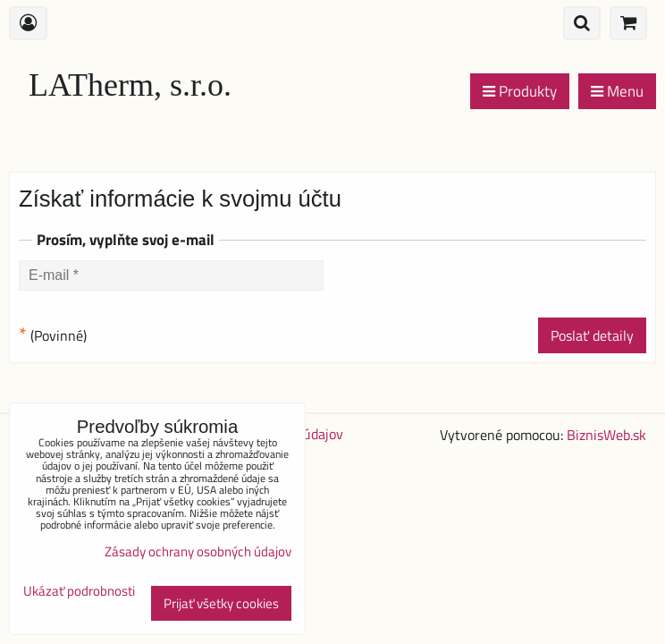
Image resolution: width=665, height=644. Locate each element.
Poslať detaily (592, 335)
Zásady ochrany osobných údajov (198, 551)
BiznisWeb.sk (606, 435)
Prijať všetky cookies (221, 603)
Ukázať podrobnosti (79, 592)
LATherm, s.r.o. (130, 85)
